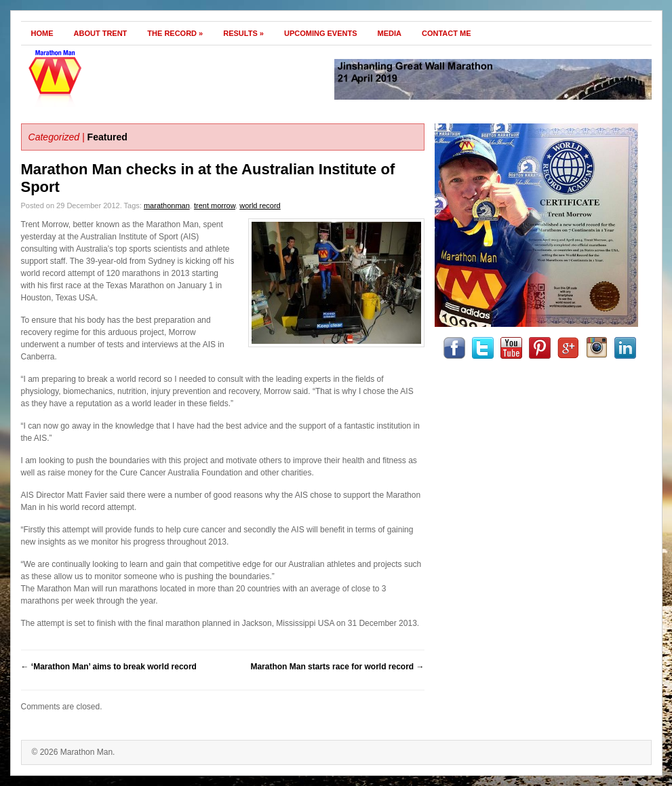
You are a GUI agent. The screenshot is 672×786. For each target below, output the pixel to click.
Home (42, 33)
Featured (107, 137)
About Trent (101, 33)
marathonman (167, 205)
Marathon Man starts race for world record (337, 667)
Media (390, 33)
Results (243, 33)
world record (260, 205)
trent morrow (215, 205)
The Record (175, 33)
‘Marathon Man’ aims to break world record (109, 667)
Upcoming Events (321, 33)
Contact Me (447, 33)
